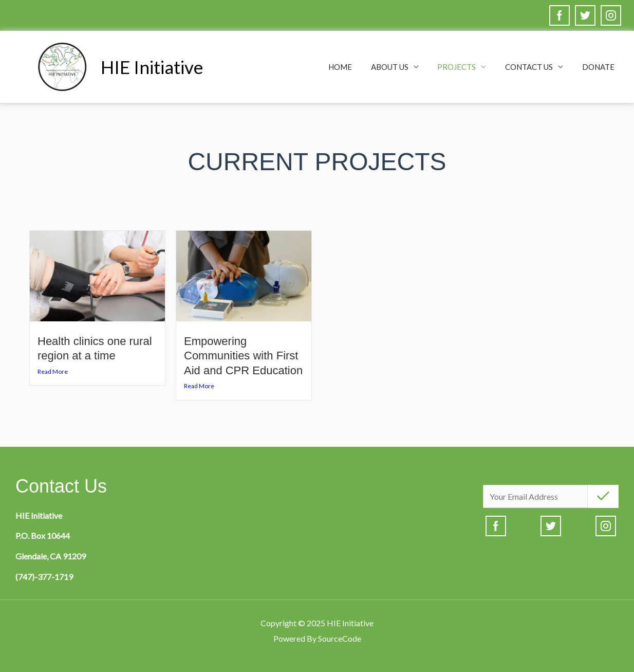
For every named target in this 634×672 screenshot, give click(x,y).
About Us (402, 67)
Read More (53, 371)
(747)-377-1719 (44, 577)
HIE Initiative (152, 67)
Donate (600, 67)
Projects (465, 67)
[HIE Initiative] (62, 66)
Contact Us (534, 67)
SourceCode (340, 638)
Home (356, 67)
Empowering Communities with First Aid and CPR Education (243, 356)
